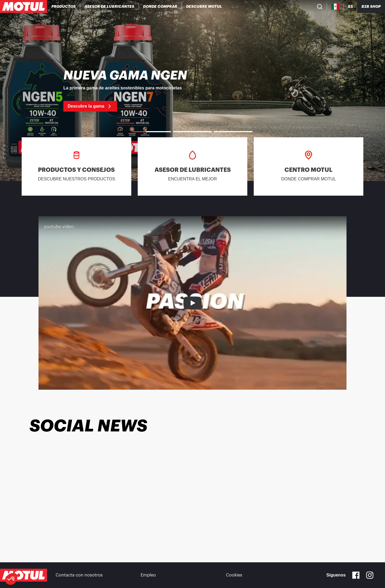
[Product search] (320, 6)
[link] (192, 90)
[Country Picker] (335, 7)
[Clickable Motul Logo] (24, 6)
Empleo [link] (148, 575)
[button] (11, 579)
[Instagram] (370, 575)
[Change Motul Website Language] (351, 7)
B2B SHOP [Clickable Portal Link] (371, 6)
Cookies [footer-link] (234, 575)
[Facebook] (356, 575)
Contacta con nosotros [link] (79, 575)
